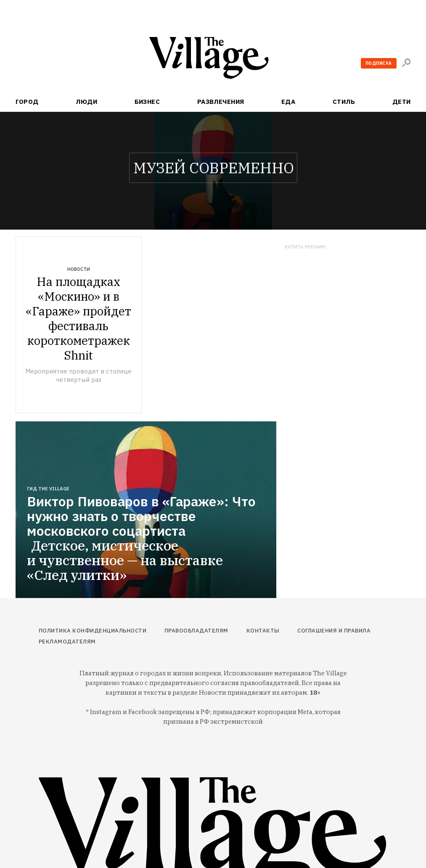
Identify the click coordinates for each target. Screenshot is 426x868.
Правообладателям (196, 631)
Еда (288, 102)
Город (27, 102)
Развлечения (221, 102)
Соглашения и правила (334, 631)
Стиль (344, 102)
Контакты (263, 631)
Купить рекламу (306, 247)
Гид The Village (48, 489)
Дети (402, 102)
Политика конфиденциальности (93, 631)
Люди (86, 102)
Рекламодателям (67, 642)
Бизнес (147, 102)
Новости (79, 269)
